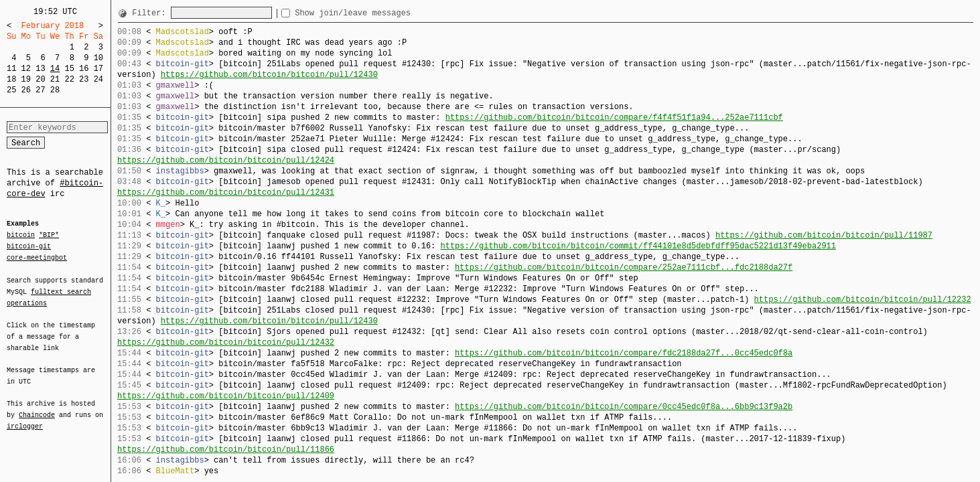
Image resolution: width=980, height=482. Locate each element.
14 (55, 69)
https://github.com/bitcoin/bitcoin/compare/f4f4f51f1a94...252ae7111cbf (614, 117)
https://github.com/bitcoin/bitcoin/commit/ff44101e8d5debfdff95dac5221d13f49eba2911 (638, 246)
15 (69, 69)
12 (26, 69)
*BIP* (49, 236)
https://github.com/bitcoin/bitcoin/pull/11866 (226, 450)
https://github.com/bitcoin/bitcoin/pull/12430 (269, 75)
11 (11, 69)
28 (55, 90)
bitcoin (21, 236)
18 (11, 79)
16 (84, 69)
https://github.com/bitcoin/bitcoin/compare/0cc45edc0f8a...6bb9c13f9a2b (624, 407)
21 (55, 79)
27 (40, 90)
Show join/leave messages (377, 13)
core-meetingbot (37, 257)
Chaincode (37, 407)
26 (26, 90)
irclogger (25, 418)
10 (98, 58)
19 (26, 79)
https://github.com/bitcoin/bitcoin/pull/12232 (862, 300)
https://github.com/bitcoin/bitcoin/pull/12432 (226, 342)
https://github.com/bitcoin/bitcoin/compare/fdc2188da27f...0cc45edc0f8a (624, 353)
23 (84, 79)
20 (40, 79)
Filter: (151, 13)
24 (98, 79)
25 (11, 90)
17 (98, 69)
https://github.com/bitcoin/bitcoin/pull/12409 (226, 396)
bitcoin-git (29, 246)
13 (40, 69)
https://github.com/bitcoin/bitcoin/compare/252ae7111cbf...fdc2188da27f (624, 267)
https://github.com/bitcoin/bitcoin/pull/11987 (824, 235)
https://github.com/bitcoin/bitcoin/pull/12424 (226, 160)
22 (69, 79)
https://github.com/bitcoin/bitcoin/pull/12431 (226, 192)
